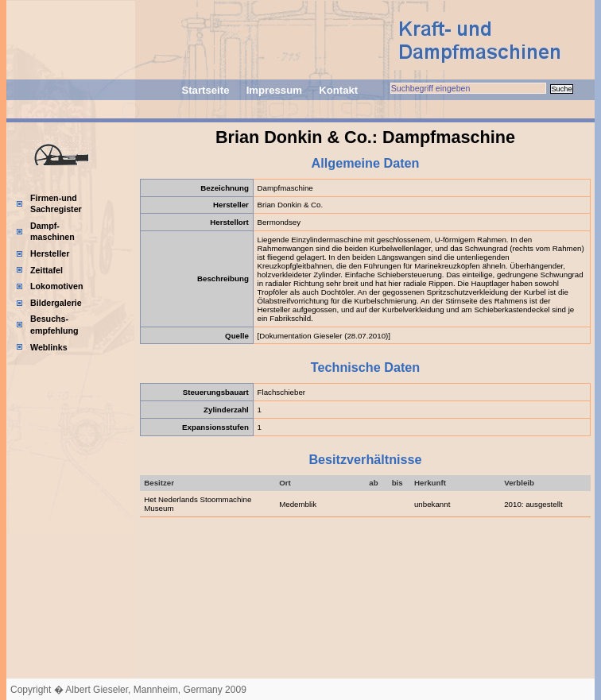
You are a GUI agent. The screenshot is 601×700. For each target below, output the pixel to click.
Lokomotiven (57, 286)
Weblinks (49, 347)
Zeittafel (47, 270)
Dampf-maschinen (52, 232)
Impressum (274, 90)
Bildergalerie (56, 303)
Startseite (205, 90)
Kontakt (338, 90)
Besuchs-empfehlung (54, 325)
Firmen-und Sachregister (56, 204)
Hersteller (50, 253)
